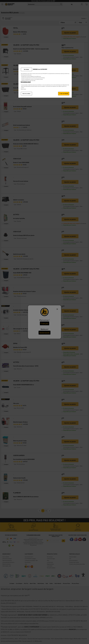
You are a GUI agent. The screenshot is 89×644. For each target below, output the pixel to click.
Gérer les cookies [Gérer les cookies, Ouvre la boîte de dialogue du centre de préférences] (26, 94)
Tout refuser (26, 69)
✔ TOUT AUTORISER (64, 94)
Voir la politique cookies (26, 82)
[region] (45, 81)
